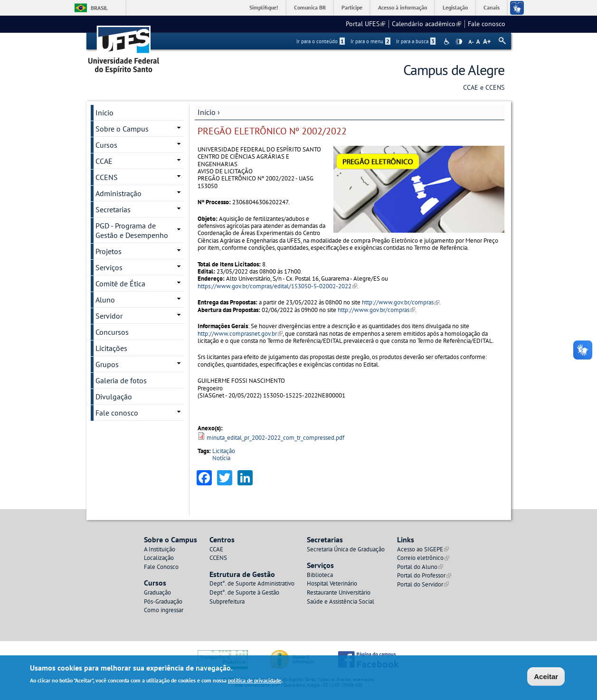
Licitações (111, 348)
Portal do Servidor (423, 584)
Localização (159, 558)
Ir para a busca (416, 41)
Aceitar (546, 676)
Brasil (99, 8)
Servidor (109, 316)
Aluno (105, 300)
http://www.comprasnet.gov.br (240, 334)
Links (406, 539)
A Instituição (160, 549)
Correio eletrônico (423, 558)
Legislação (455, 7)
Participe (352, 7)
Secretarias (113, 209)
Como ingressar (164, 610)
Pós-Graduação (163, 601)
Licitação (224, 451)
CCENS (107, 177)
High (459, 42)
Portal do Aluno (420, 567)
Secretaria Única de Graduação (346, 549)
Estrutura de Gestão (242, 574)
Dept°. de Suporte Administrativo (252, 583)
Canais (492, 7)
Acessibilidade (448, 42)
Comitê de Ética (120, 284)
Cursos (106, 145)
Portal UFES (365, 24)
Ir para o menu (370, 41)
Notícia (221, 458)
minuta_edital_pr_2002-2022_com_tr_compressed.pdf (275, 438)
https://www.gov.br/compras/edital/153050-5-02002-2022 (277, 286)
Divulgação (114, 397)
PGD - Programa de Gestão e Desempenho (132, 230)
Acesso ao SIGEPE (423, 549)
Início (207, 112)
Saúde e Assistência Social (341, 601)
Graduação (157, 592)
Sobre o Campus (122, 129)
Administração (118, 193)
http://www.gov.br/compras (401, 302)
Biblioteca (320, 575)
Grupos (107, 364)
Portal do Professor (424, 575)
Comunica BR (310, 7)
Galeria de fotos (121, 380)
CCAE (104, 161)
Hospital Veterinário (332, 583)
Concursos (112, 332)
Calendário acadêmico (426, 24)
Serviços (109, 267)
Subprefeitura (227, 601)
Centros (222, 539)
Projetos (109, 251)
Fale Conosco (161, 567)
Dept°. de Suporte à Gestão (244, 592)
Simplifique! (264, 7)
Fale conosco (487, 24)
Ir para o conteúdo (321, 41)
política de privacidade (255, 680)
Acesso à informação (403, 7)
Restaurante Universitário (339, 592)
